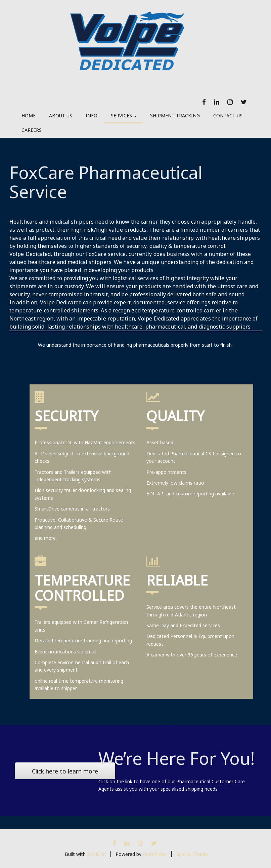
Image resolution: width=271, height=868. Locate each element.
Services (124, 116)
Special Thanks (192, 854)
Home (29, 116)
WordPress (155, 854)
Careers (32, 130)
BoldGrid (96, 854)
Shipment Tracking (175, 116)
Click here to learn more (65, 771)
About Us (61, 116)
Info (92, 116)
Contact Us (228, 116)
